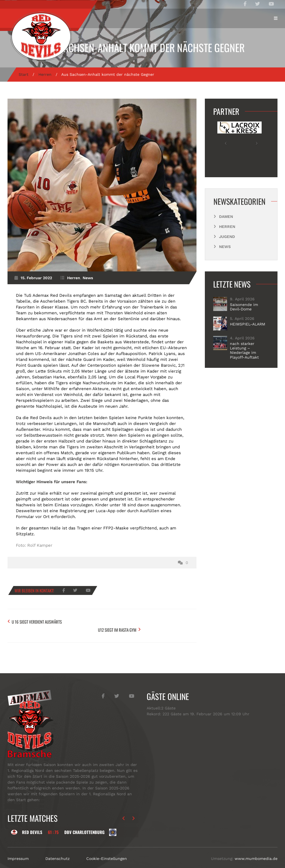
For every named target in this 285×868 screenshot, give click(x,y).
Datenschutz (57, 848)
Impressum (18, 848)
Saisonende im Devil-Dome (244, 307)
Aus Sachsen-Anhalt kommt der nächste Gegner (143, 48)
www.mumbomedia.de (256, 848)
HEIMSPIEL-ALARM (248, 324)
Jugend (227, 237)
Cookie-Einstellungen (107, 848)
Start (24, 74)
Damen (226, 217)
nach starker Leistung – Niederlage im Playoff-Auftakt (244, 350)
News (88, 278)
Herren (45, 74)
